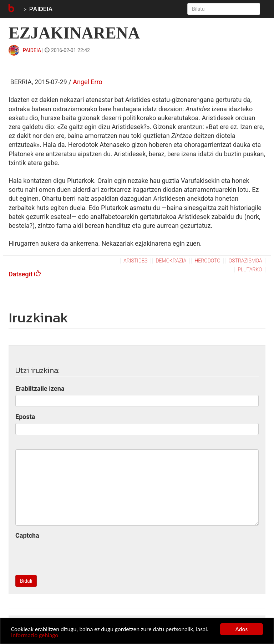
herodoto (207, 261)
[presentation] (70, 556)
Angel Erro (88, 82)
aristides (135, 261)
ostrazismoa (245, 261)
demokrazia (171, 261)
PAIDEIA (41, 9)
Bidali (26, 581)
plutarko (250, 270)
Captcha (27, 535)
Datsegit (25, 274)
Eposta (25, 417)
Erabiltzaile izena (40, 389)
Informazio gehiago (35, 636)
